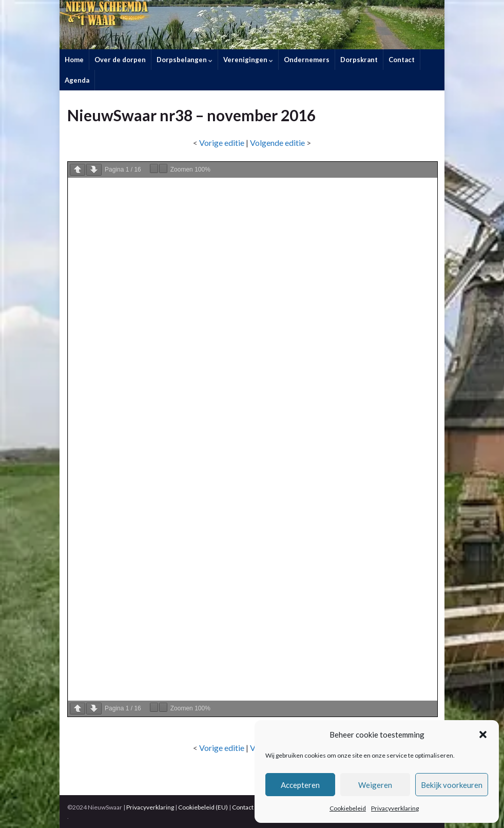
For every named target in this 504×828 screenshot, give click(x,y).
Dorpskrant (359, 60)
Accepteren (300, 785)
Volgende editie (277, 143)
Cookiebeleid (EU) (203, 807)
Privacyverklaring (395, 808)
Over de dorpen (120, 60)
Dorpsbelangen (185, 60)
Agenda (77, 80)
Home (74, 60)
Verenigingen (248, 60)
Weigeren (375, 785)
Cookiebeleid (348, 808)
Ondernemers (307, 60)
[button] (483, 735)
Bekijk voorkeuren (452, 785)
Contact (402, 60)
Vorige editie (222, 143)
